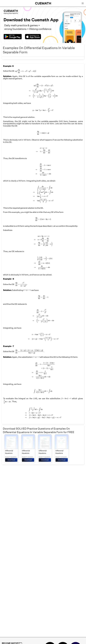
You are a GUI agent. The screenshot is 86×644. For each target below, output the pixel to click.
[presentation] (26, 71)
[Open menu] (83, 3)
